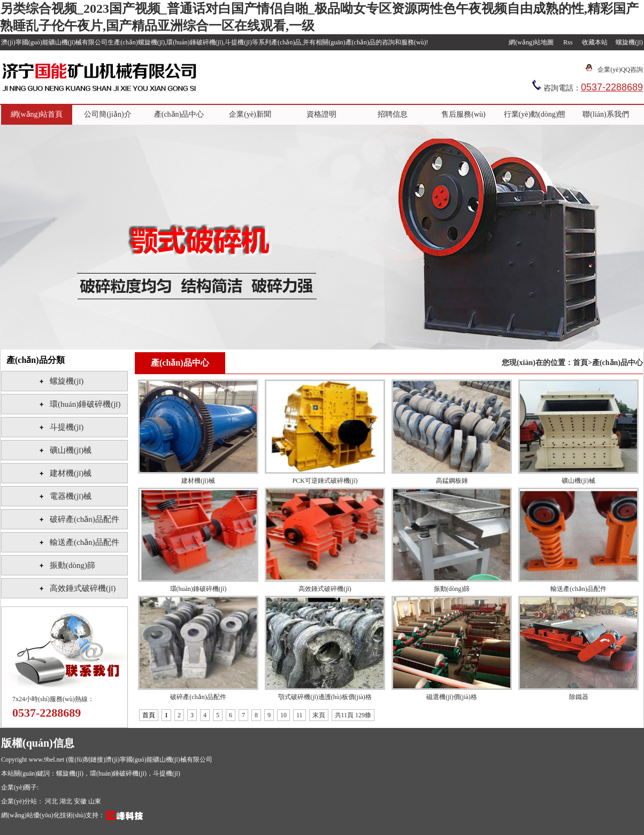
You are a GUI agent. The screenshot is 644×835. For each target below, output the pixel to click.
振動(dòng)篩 (72, 565)
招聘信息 (393, 114)
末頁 (319, 715)
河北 (52, 801)
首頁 (580, 363)
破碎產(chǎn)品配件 (85, 519)
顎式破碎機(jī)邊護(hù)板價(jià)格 (325, 697)
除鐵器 (579, 697)
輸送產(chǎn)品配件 (85, 542)
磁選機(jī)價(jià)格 (452, 697)
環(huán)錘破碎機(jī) (85, 404)
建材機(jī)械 (71, 473)
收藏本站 (595, 42)
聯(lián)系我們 (605, 114)
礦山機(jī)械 (71, 450)
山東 (95, 801)
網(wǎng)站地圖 (531, 42)
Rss (568, 42)
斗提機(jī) (67, 427)
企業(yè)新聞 (250, 114)
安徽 (81, 801)
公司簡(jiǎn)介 (108, 114)
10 (283, 715)
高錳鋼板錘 (452, 481)
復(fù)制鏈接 (86, 760)
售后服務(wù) (463, 114)
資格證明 (321, 114)
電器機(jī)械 (71, 496)
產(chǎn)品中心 (179, 114)
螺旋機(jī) (629, 42)
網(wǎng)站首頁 (37, 114)
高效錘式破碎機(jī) (83, 588)
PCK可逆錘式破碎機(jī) (325, 481)
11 (300, 715)
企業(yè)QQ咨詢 (620, 70)
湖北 (67, 801)
